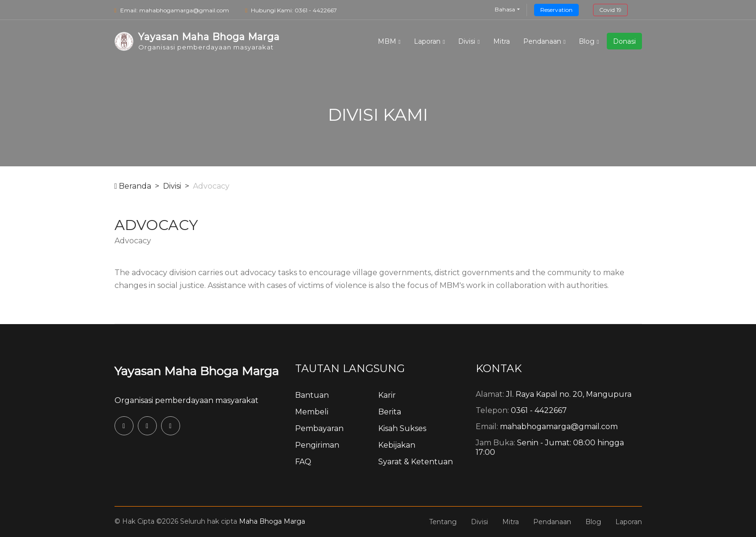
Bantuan (312, 395)
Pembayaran (319, 428)
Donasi (624, 41)
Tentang (443, 522)
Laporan (427, 41)
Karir (387, 395)
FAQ (303, 462)
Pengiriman (317, 445)
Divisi (467, 41)
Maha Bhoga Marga (272, 521)
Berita (390, 412)
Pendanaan (542, 41)
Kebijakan (397, 445)
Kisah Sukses (402, 428)
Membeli (312, 412)
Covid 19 (610, 10)
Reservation (556, 10)
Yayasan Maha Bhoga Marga (197, 371)
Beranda (133, 186)
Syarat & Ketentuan (416, 462)
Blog (587, 41)
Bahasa (505, 9)
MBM (387, 41)
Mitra (502, 41)
